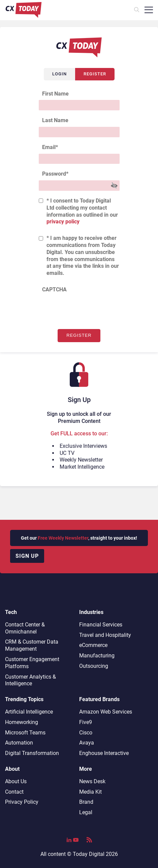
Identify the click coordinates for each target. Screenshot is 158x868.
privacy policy (63, 222)
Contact (14, 792)
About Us (16, 781)
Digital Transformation (32, 753)
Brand (86, 802)
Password (55, 174)
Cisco (86, 733)
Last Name (55, 120)
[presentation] (90, 309)
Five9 (86, 722)
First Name (55, 94)
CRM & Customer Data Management (32, 645)
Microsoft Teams (25, 733)
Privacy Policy (22, 802)
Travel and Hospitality (105, 635)
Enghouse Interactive (104, 753)
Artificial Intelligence (29, 712)
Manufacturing (97, 656)
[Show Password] (114, 186)
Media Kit (90, 792)
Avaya (87, 743)
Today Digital (89, 854)
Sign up (27, 556)
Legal (86, 812)
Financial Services (101, 625)
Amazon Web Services (106, 712)
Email (50, 147)
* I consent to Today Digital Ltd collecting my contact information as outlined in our (82, 211)
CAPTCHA (54, 290)
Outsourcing (94, 666)
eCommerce (93, 645)
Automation (19, 743)
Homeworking (22, 722)
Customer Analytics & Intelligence (30, 680)
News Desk (92, 781)
